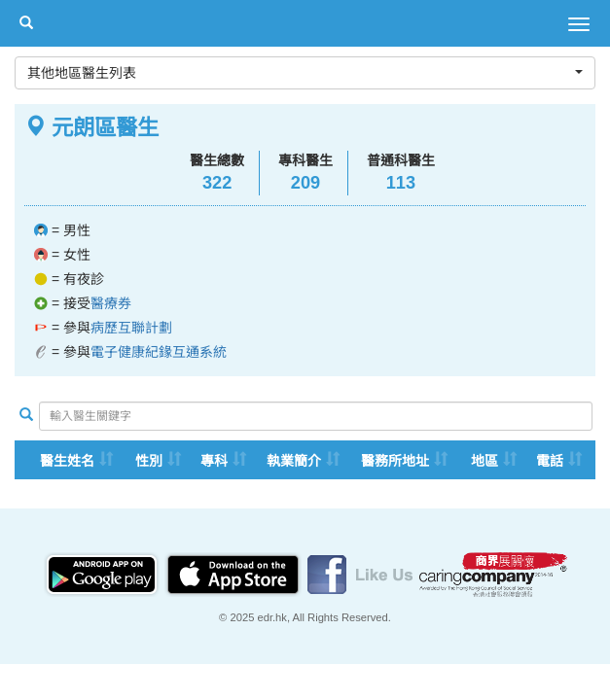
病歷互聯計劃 (131, 328)
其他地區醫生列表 (305, 73)
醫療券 (111, 303)
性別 (149, 461)
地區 (484, 461)
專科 (214, 461)
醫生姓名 (67, 461)
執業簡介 (294, 461)
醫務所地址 (395, 461)
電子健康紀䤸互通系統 (159, 352)
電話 (550, 461)
